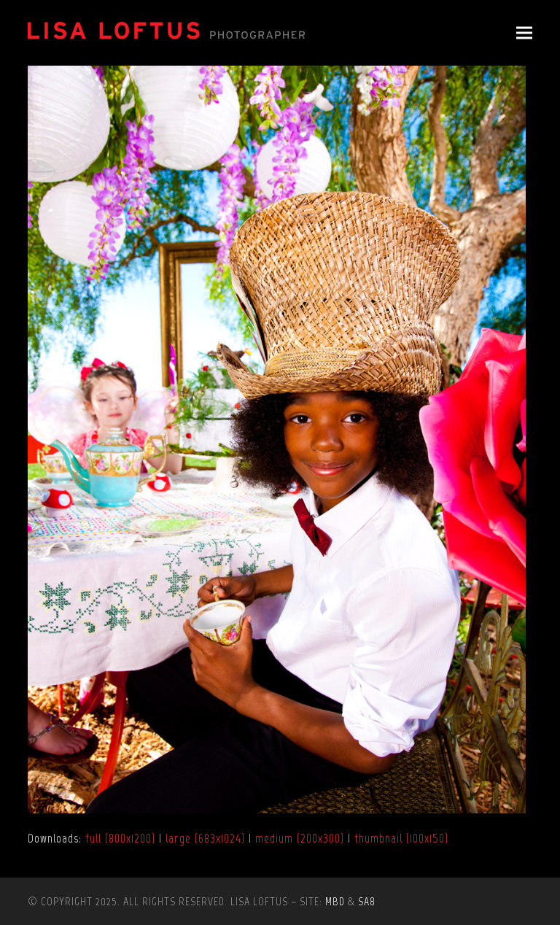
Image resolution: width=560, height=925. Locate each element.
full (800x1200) (120, 838)
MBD (335, 901)
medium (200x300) (300, 838)
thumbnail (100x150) (401, 838)
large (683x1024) (205, 838)
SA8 (367, 901)
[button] (524, 33)
